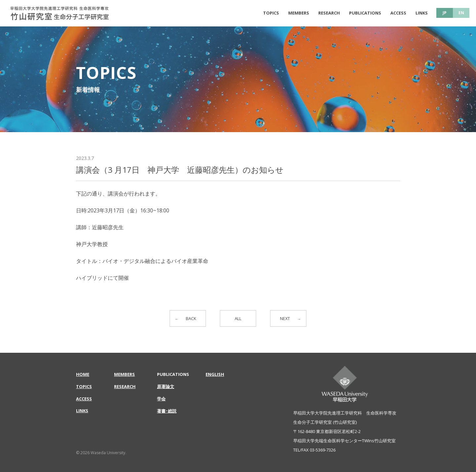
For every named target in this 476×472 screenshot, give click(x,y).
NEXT (284, 319)
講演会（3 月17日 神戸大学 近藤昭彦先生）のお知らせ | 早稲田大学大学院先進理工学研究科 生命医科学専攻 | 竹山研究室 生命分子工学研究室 (59, 13)
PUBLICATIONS (365, 13)
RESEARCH (329, 13)
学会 (161, 399)
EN (461, 13)
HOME (83, 374)
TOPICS (271, 13)
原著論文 (166, 386)
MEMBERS (299, 13)
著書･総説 (167, 411)
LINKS (422, 13)
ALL (238, 319)
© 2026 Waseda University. (101, 453)
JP (445, 13)
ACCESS (398, 13)
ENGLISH (215, 374)
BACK (192, 319)
